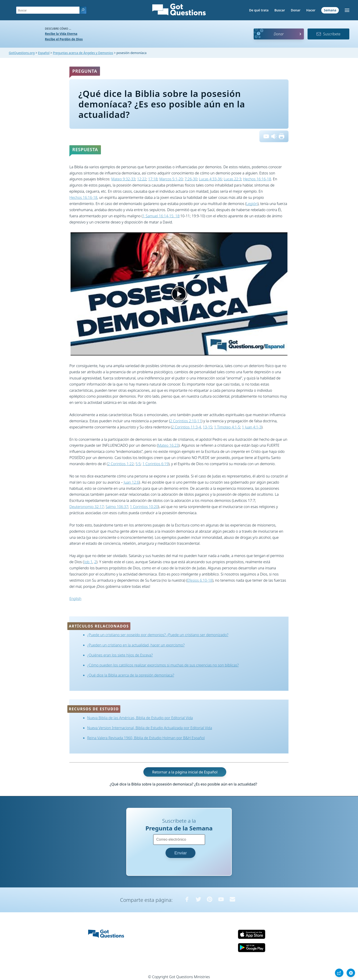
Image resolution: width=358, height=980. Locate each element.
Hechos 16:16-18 (257, 179)
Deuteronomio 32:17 (87, 507)
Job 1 (88, 562)
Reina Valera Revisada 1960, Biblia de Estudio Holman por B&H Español (146, 738)
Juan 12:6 (131, 482)
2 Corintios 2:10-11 (186, 421)
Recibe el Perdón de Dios (64, 39)
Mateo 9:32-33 (123, 179)
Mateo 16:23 (168, 445)
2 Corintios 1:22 (121, 464)
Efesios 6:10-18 (200, 580)
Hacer (311, 10)
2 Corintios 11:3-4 (186, 427)
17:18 (153, 179)
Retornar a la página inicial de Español (185, 772)
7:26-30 (191, 179)
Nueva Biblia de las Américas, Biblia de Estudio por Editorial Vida (140, 718)
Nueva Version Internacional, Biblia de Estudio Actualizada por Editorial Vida (150, 728)
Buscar (280, 10)
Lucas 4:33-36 (210, 179)
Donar (296, 10)
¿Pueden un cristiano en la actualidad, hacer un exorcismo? (136, 645)
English (75, 599)
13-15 (208, 427)
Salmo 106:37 (117, 507)
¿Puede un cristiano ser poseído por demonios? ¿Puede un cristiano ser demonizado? (158, 635)
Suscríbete (328, 34)
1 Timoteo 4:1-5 (227, 427)
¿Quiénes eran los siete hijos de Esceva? (120, 655)
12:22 (142, 179)
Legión (252, 204)
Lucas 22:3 (233, 179)
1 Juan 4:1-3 (252, 427)
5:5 (138, 464)
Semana (330, 10)
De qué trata (259, 10)
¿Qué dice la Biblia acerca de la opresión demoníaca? (131, 675)
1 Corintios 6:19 (155, 464)
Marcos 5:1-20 (171, 179)
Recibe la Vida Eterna (61, 34)
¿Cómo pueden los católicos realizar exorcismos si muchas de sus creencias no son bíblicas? (163, 665)
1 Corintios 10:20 (144, 507)
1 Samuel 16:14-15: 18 (161, 216)
